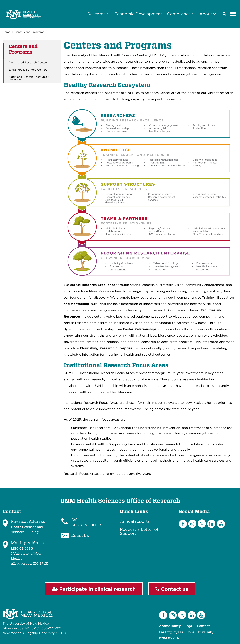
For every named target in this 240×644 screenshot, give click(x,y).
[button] (224, 14)
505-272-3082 (86, 525)
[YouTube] (221, 524)
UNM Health (169, 639)
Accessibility (170, 626)
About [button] (208, 14)
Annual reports (135, 521)
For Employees (171, 632)
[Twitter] (202, 523)
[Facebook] (183, 524)
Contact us (172, 589)
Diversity (206, 632)
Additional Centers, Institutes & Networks (29, 78)
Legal (189, 626)
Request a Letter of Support (139, 531)
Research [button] (98, 14)
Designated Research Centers (28, 63)
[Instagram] (192, 524)
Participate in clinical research (94, 589)
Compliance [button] (181, 14)
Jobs (191, 632)
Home (6, 32)
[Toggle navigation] (233, 14)
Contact (203, 626)
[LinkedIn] (211, 524)
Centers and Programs (29, 32)
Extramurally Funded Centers (28, 70)
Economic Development (138, 14)
